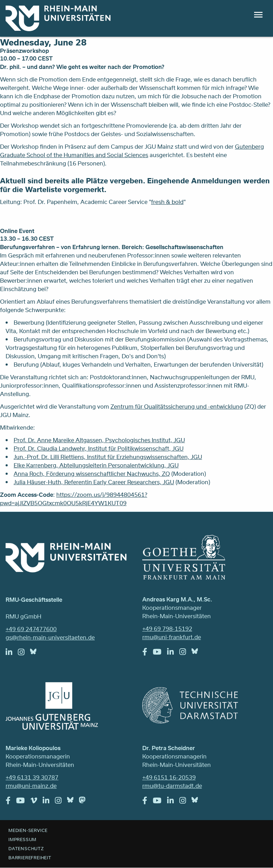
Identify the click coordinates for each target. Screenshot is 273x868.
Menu (258, 15)
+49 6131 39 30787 (32, 777)
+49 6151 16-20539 (169, 777)
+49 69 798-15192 (167, 629)
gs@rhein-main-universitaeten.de (50, 637)
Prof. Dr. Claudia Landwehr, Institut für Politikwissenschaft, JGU (99, 448)
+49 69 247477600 (31, 629)
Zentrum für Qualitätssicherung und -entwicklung (177, 406)
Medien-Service (28, 830)
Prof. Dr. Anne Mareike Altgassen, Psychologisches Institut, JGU (99, 440)
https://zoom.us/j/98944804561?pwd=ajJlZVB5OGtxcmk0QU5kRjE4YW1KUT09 (74, 499)
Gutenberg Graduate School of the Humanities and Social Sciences (132, 151)
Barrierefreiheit (30, 858)
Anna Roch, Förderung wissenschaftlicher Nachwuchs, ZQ (92, 474)
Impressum (22, 839)
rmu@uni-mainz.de (31, 786)
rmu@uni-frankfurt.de (172, 637)
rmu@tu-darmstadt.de (172, 786)
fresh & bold (167, 202)
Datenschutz (26, 848)
